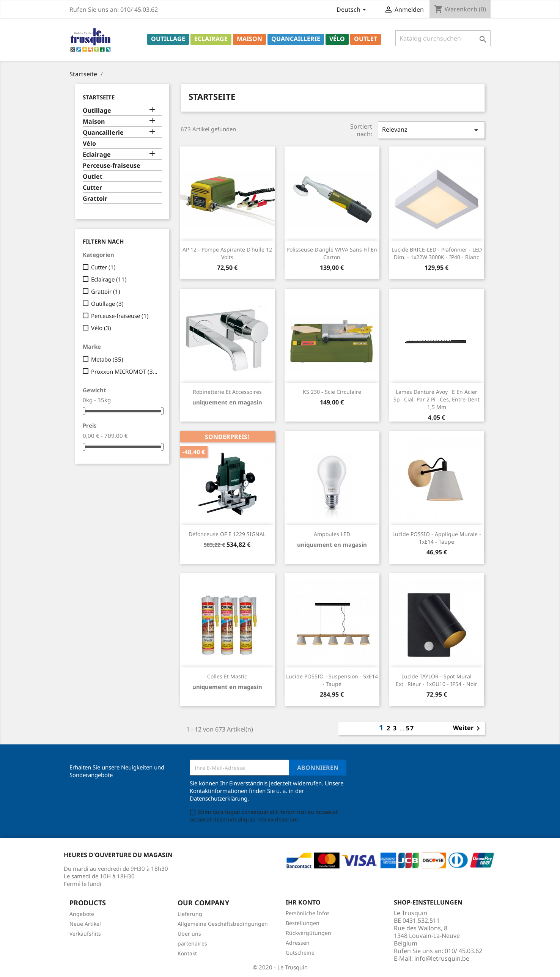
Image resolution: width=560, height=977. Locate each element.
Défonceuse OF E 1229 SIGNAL (227, 534)
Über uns (189, 934)
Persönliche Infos (308, 913)
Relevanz (431, 130)
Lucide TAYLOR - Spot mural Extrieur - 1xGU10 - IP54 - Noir (437, 680)
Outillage (168, 39)
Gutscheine (300, 953)
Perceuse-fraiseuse (112, 166)
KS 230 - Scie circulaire (332, 392)
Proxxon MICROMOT (125, 371)
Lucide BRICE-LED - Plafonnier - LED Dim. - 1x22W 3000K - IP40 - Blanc (437, 253)
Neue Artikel (85, 924)
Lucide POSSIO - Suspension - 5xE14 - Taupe (332, 680)
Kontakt (187, 953)
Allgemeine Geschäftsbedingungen (223, 924)
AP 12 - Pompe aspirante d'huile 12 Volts (227, 253)
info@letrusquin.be (442, 958)
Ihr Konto (303, 902)
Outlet (366, 39)
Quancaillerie (296, 39)
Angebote (82, 914)
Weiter (468, 728)
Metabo (107, 359)
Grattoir (95, 199)
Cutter (92, 188)
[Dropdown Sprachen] (353, 10)
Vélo (337, 39)
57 (410, 728)
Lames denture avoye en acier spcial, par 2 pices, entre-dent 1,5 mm (437, 399)
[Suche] (443, 38)
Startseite (99, 97)
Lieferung (190, 914)
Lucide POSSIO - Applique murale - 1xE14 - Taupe (437, 538)
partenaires (192, 943)
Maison (249, 39)
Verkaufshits (85, 934)
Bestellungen (303, 923)
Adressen (298, 943)
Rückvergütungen (308, 933)
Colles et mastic (227, 676)
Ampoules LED (332, 534)
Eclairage (211, 39)
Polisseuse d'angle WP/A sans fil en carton (332, 253)
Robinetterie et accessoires (227, 392)
